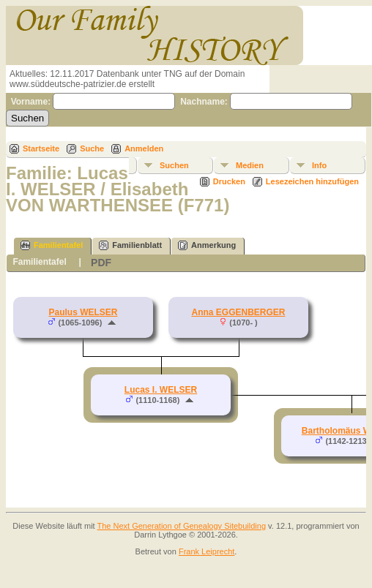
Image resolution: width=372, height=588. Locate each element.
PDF (101, 263)
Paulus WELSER (83, 312)
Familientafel (52, 245)
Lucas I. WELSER (161, 390)
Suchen (174, 165)
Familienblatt (130, 245)
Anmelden (144, 148)
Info (319, 165)
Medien (250, 165)
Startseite (41, 148)
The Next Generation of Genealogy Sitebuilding (182, 526)
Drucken (229, 181)
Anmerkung (207, 245)
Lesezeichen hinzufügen (312, 181)
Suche (92, 148)
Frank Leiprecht (207, 551)
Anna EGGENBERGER (238, 312)
